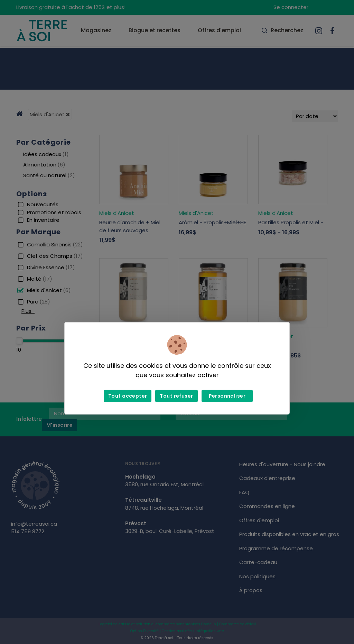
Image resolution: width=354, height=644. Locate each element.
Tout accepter (128, 396)
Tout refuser (176, 396)
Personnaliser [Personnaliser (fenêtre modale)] (227, 396)
